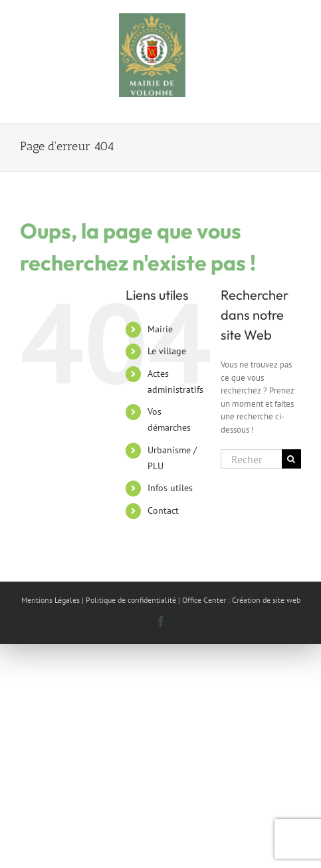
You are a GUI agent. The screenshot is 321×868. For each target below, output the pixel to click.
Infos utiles (170, 488)
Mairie (160, 329)
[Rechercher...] (251, 459)
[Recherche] (291, 459)
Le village (167, 351)
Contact (163, 510)
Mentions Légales (51, 600)
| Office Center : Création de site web (239, 600)
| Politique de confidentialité (129, 600)
